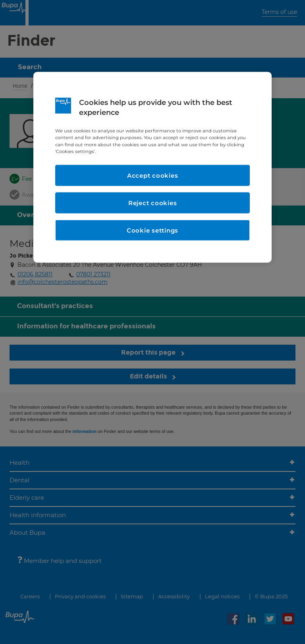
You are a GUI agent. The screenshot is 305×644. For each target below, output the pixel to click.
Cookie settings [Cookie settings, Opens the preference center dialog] (152, 230)
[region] (152, 167)
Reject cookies (153, 203)
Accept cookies (153, 175)
